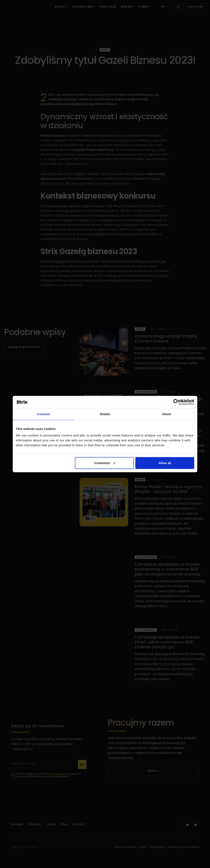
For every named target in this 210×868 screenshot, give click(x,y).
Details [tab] (105, 414)
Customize (105, 463)
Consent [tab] (44, 414)
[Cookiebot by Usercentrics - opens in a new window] (176, 402)
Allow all (165, 463)
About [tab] (167, 414)
